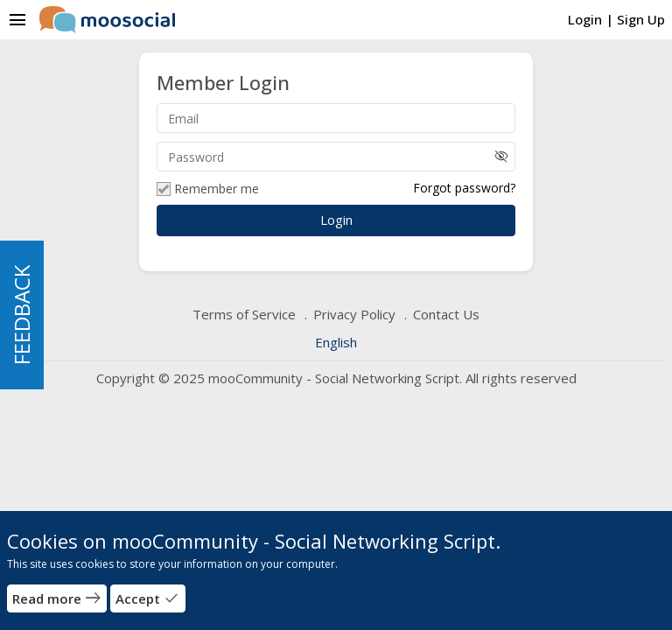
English (336, 342)
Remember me (208, 189)
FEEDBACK (21, 315)
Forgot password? (464, 188)
